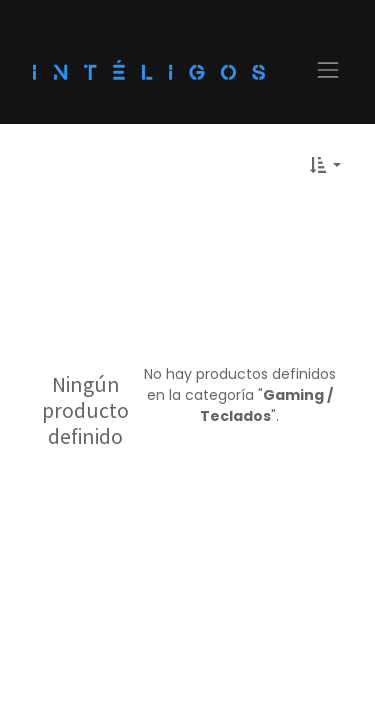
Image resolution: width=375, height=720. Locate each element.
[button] (325, 165)
